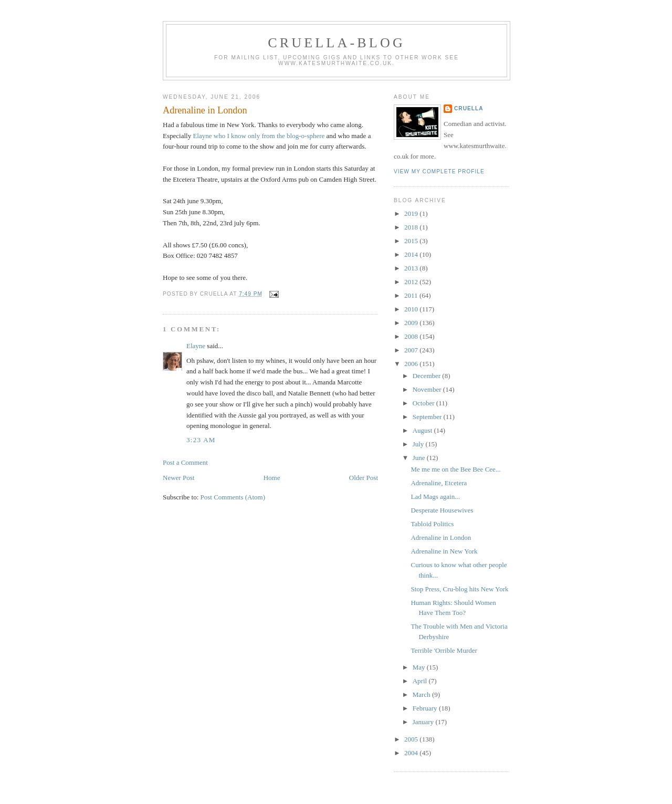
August (423, 430)
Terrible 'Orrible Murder (444, 650)
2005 (412, 739)
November (428, 389)
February (426, 708)
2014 (412, 254)
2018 (412, 227)
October (424, 403)
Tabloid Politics (432, 524)
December (428, 376)
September (428, 417)
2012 (412, 282)
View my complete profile (439, 171)
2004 (412, 753)
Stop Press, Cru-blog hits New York (459, 589)
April (421, 681)
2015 (412, 241)
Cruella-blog (337, 43)
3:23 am (201, 440)
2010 (412, 309)
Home (272, 478)
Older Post (364, 478)
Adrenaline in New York (444, 551)
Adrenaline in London (205, 110)
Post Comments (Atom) (233, 497)
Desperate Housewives (442, 510)
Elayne (196, 346)
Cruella (469, 108)
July (419, 444)
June (420, 458)
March (422, 695)
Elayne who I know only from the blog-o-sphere (259, 136)
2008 (412, 336)
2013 (412, 268)
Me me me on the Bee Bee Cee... (455, 469)
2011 (412, 295)
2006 (412, 364)
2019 (412, 213)
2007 (412, 350)
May (420, 667)
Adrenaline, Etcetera (439, 483)
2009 (412, 323)
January (424, 722)
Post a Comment (185, 462)
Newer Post (178, 478)
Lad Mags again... (435, 497)
